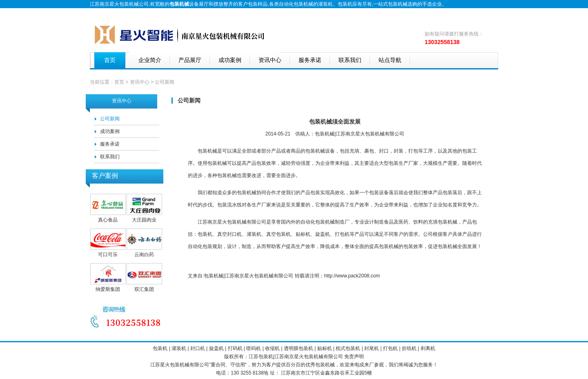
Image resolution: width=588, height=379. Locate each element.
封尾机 (372, 348)
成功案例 (230, 60)
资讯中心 (270, 60)
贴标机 (325, 348)
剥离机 (428, 348)
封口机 (198, 348)
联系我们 (350, 60)
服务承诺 (310, 60)
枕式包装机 (348, 348)
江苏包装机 (261, 357)
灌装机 (325, 4)
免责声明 (354, 357)
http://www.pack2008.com (352, 276)
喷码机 (254, 348)
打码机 (235, 348)
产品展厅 (190, 60)
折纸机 (409, 348)
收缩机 (272, 348)
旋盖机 (216, 348)
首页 (110, 60)
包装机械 (217, 163)
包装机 (345, 4)
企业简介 (150, 60)
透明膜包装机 (298, 348)
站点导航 (390, 60)
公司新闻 (110, 119)
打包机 (390, 348)
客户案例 (105, 176)
